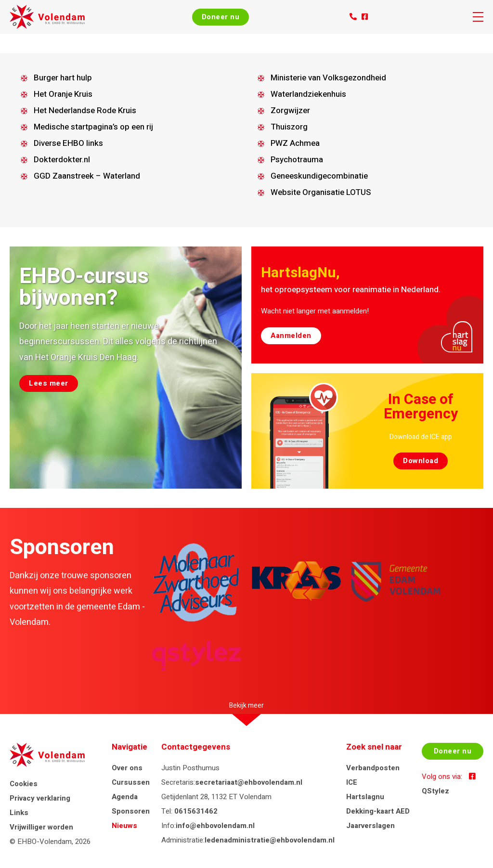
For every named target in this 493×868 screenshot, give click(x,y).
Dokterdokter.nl (62, 160)
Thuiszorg (289, 127)
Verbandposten (373, 768)
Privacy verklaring (40, 798)
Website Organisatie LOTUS (321, 192)
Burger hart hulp (63, 78)
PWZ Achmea (295, 143)
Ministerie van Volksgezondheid (328, 78)
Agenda (125, 797)
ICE (352, 782)
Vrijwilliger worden (41, 827)
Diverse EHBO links (68, 143)
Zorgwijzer (290, 110)
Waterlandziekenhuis (308, 94)
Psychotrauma (297, 160)
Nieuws (124, 826)
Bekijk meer (246, 706)
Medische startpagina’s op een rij (93, 127)
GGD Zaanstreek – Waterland (87, 176)
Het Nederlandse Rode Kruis (85, 110)
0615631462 (196, 811)
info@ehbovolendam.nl (215, 826)
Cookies (24, 784)
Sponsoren (131, 811)
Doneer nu (221, 17)
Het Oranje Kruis (63, 94)
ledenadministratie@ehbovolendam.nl (270, 840)
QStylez (435, 791)
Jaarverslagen (370, 826)
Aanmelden (291, 336)
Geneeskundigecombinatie (319, 176)
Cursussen (131, 782)
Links (19, 813)
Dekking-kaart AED (378, 811)
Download (421, 461)
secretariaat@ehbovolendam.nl (249, 782)
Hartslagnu (365, 797)
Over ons (127, 768)
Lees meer (49, 383)
